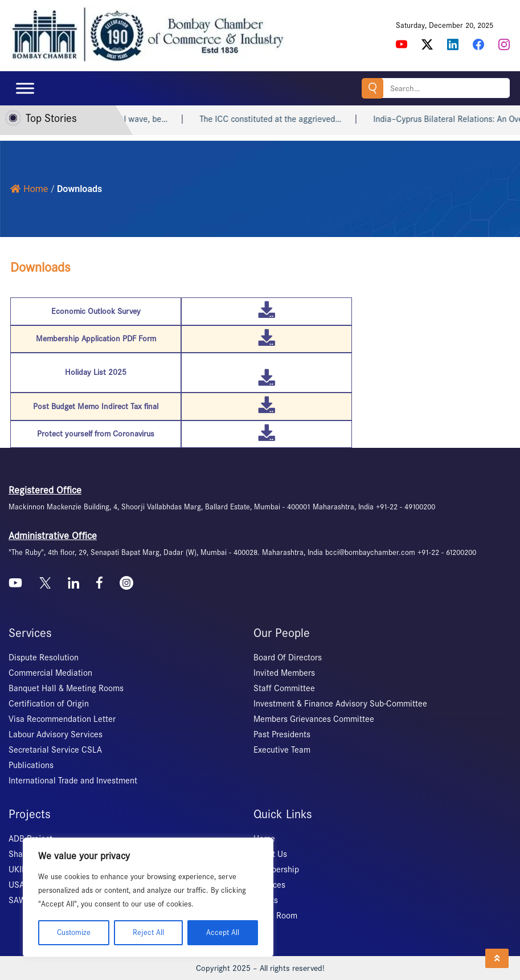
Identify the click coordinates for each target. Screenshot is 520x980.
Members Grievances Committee (314, 719)
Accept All (223, 932)
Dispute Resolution (44, 658)
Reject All (148, 932)
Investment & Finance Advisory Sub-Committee (340, 704)
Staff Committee (284, 688)
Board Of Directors (288, 658)
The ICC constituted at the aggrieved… (282, 119)
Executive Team (282, 750)
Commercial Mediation (50, 673)
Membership (276, 869)
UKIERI (21, 869)
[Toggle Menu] (25, 88)
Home (29, 189)
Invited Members (284, 673)
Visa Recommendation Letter (62, 719)
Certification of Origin (49, 704)
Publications (31, 765)
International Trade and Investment (73, 781)
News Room (275, 916)
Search (372, 88)
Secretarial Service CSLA (55, 750)
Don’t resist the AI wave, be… (125, 119)
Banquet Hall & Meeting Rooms (66, 688)
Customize (74, 932)
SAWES (22, 900)
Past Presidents (282, 734)
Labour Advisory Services (56, 734)
